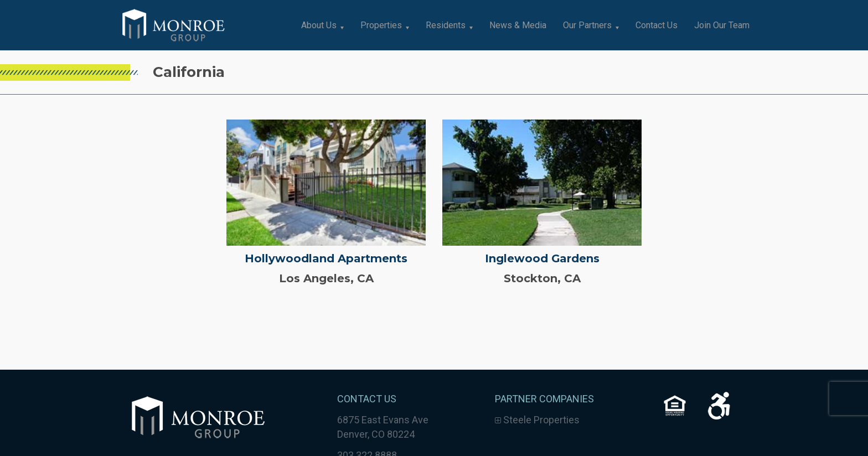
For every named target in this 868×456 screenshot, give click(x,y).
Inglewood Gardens (542, 258)
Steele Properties (537, 420)
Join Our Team (722, 25)
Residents (446, 25)
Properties (381, 25)
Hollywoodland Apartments (326, 258)
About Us (319, 25)
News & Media (518, 25)
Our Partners (587, 25)
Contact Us (657, 25)
